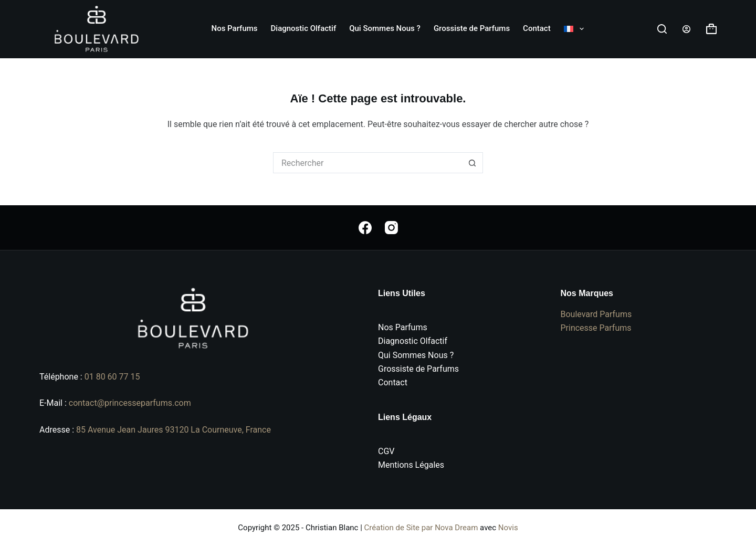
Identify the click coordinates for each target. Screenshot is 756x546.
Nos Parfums (235, 28)
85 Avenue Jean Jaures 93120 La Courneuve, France (174, 430)
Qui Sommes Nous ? (385, 28)
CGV (386, 451)
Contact (537, 28)
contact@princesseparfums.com (130, 403)
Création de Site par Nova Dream (421, 528)
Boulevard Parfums (596, 314)
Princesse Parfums (596, 328)
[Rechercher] (662, 29)
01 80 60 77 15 (112, 377)
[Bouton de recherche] (472, 163)
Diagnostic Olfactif (304, 28)
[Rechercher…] (367, 163)
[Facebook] (365, 228)
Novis (508, 528)
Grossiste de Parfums (472, 28)
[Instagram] (391, 228)
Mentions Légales (411, 465)
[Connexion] (686, 29)
